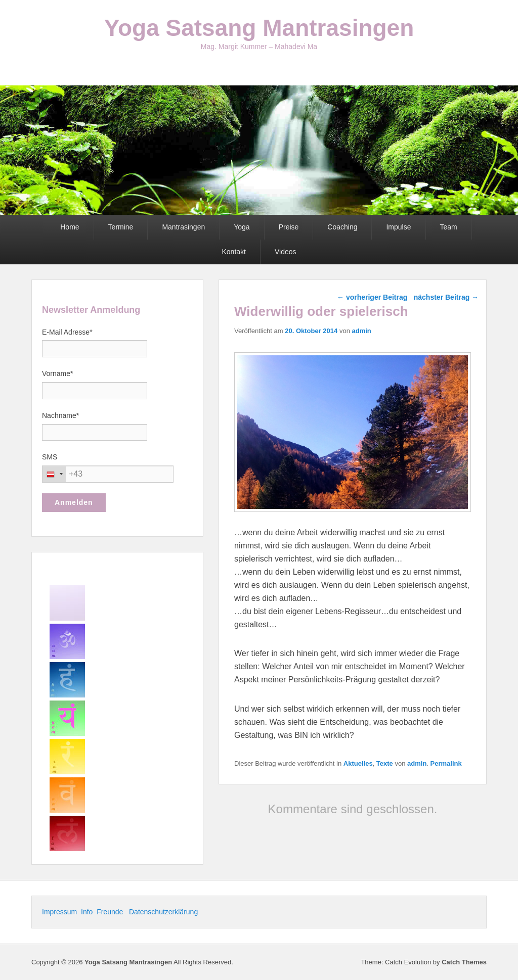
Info (87, 912)
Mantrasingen (183, 227)
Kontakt (233, 252)
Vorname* (57, 374)
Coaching (342, 227)
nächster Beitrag (446, 297)
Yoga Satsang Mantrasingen (259, 28)
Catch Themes (464, 962)
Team (449, 227)
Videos (286, 252)
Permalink (446, 763)
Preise (289, 227)
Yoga (242, 227)
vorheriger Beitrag (372, 297)
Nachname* (60, 415)
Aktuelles (358, 763)
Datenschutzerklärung (163, 912)
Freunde (111, 912)
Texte (385, 763)
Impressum (60, 912)
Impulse (398, 227)
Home (70, 227)
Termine (121, 227)
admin (361, 331)
